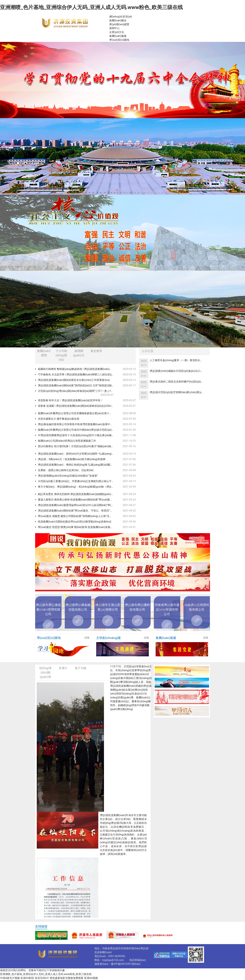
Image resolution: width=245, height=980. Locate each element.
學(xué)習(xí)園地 (119, 40)
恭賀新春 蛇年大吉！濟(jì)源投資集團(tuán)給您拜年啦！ (70, 400)
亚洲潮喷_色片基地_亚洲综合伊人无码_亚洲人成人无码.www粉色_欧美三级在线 (91, 7)
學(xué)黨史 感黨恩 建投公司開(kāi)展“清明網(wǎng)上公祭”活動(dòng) (77, 516)
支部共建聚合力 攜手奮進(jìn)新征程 (59, 419)
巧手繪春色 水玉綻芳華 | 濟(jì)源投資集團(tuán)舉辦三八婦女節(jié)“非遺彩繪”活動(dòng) (77, 374)
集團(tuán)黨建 (118, 36)
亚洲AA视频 (91, 978)
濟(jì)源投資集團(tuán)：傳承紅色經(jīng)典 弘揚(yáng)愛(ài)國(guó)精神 (77, 465)
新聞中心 (114, 28)
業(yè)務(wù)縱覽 (119, 24)
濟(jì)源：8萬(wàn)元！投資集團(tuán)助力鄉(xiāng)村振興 (72, 459)
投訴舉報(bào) (138, 960)
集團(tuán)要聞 (44, 353)
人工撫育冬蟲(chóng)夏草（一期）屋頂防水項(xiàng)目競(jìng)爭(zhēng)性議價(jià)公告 (178, 360)
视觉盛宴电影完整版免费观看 (67, 978)
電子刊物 (80, 668)
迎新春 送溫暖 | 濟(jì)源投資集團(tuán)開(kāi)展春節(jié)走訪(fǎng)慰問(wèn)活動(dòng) (77, 406)
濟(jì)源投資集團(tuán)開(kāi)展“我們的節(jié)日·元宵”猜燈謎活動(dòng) (77, 385)
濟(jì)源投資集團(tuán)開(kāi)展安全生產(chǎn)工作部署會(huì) (74, 380)
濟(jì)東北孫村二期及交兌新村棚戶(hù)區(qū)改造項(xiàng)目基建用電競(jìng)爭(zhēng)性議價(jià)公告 (178, 382)
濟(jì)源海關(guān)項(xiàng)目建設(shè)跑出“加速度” (68, 476)
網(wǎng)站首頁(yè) (121, 17)
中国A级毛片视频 (10, 978)
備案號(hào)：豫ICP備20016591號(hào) (117, 964)
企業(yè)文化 (117, 32)
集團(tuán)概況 (118, 20)
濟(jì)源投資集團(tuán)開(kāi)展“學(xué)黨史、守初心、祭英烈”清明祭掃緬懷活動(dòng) (77, 511)
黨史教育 (96, 351)
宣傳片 (63, 668)
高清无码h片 (42, 978)
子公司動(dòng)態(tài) (61, 355)
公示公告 (148, 351)
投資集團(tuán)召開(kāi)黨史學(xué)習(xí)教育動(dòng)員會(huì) (75, 522)
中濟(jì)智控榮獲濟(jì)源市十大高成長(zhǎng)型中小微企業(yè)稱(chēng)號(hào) (77, 435)
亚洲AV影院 (27, 978)
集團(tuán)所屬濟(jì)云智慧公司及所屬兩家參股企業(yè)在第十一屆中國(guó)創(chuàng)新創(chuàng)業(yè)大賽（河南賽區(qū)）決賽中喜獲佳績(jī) (77, 413)
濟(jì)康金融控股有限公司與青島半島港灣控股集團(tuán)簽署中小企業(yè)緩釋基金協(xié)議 (77, 424)
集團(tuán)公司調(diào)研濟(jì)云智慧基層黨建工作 (67, 441)
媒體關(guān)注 (79, 353)
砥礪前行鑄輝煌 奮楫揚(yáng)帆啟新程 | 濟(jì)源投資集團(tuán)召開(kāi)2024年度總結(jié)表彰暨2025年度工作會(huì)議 (77, 369)
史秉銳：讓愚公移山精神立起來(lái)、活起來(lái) (66, 470)
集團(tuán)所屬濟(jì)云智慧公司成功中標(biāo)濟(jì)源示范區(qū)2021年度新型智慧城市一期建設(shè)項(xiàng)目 (77, 430)
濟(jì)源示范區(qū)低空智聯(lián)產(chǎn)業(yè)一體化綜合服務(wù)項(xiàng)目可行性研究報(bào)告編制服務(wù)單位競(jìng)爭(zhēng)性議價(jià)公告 (178, 392)
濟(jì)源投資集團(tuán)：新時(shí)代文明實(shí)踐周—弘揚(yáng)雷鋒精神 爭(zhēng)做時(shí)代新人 (77, 454)
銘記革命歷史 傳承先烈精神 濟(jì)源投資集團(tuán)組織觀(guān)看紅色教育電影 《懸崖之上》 (77, 494)
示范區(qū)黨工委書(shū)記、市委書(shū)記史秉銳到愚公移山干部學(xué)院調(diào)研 (77, 481)
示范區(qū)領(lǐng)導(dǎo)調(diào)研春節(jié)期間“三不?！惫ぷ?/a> (76, 393)
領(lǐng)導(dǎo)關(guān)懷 (46, 672)
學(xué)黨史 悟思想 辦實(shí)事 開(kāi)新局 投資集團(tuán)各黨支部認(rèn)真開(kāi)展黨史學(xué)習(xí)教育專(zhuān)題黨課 (77, 527)
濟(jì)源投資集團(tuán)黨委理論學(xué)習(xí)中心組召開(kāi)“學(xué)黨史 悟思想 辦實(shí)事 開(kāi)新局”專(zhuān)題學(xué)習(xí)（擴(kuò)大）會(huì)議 (77, 505)
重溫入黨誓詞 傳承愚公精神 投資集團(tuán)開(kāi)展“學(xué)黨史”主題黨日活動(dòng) (77, 500)
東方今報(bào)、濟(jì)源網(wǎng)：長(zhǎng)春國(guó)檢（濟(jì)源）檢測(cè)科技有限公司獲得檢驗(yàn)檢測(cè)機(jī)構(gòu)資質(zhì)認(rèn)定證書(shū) (77, 487)
